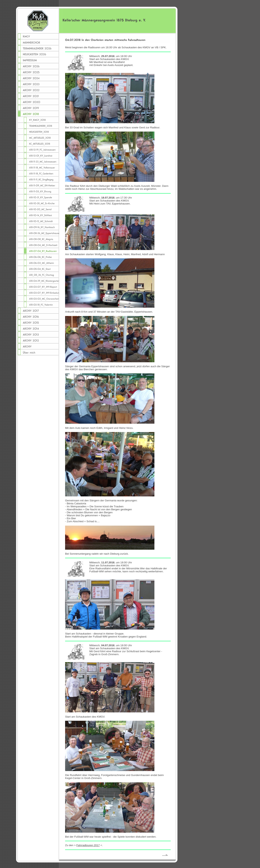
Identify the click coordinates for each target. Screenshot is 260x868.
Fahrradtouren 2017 (88, 845)
